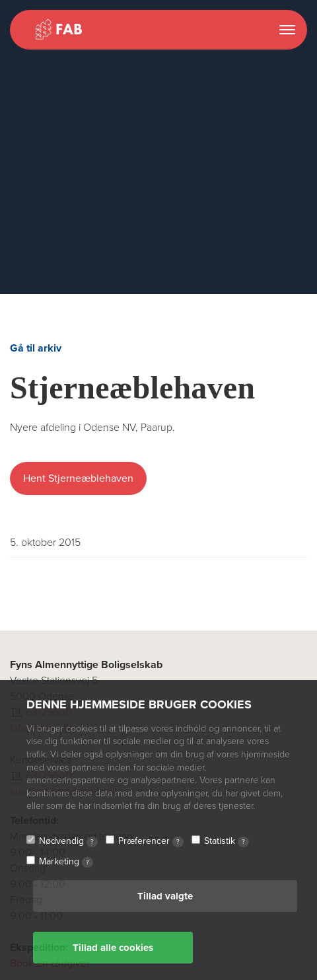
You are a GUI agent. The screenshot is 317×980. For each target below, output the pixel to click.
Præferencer (151, 841)
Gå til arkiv (36, 348)
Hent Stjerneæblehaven (78, 478)
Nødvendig (68, 841)
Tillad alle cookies (113, 948)
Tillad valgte (165, 896)
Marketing (66, 862)
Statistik (227, 841)
